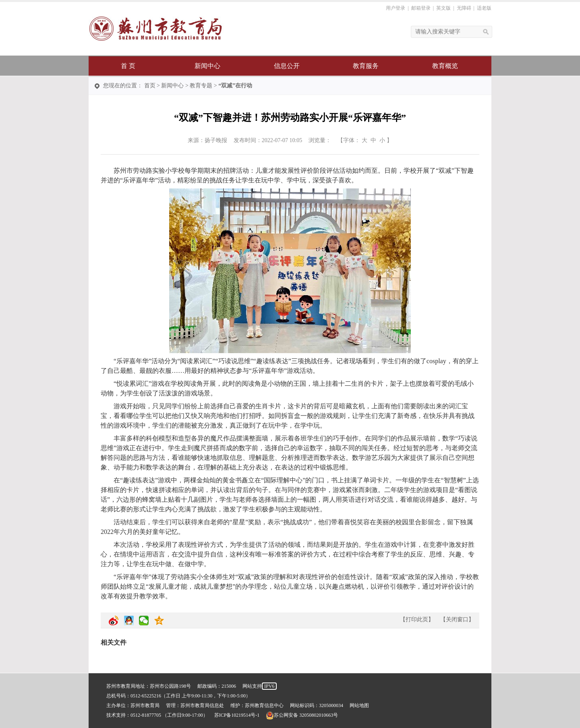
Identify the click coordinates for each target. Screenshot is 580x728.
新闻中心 (207, 66)
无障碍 (464, 8)
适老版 (484, 8)
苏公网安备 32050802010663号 (302, 715)
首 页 (128, 66)
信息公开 (287, 66)
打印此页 (417, 619)
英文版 (443, 8)
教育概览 (445, 66)
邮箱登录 (421, 8)
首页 (150, 86)
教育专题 (201, 86)
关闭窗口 (457, 619)
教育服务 (366, 66)
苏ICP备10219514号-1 (237, 715)
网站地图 (359, 705)
